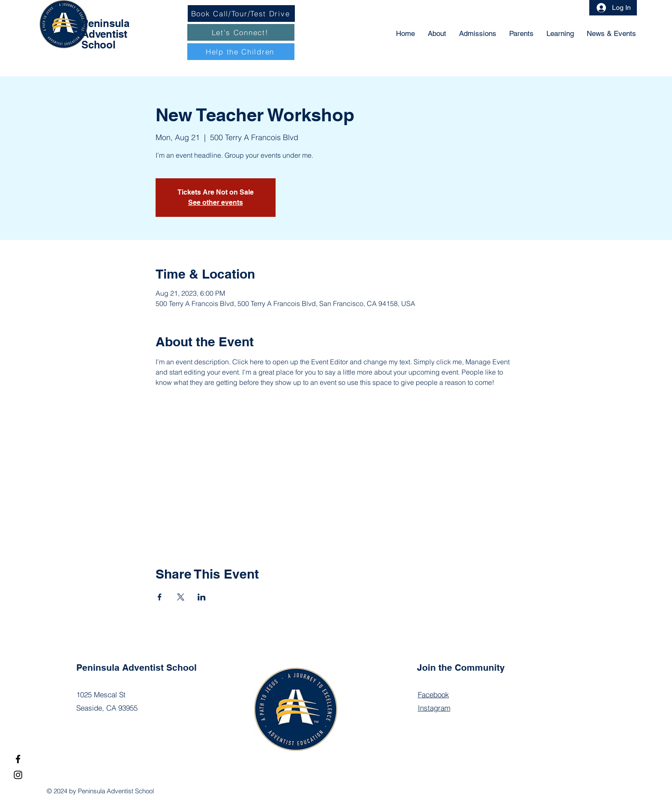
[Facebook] (18, 759)
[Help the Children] (241, 52)
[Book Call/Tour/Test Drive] (241, 13)
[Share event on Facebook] (160, 597)
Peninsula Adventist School (105, 34)
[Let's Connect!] (241, 32)
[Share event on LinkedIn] (202, 597)
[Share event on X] (181, 597)
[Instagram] (18, 775)
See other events (216, 202)
